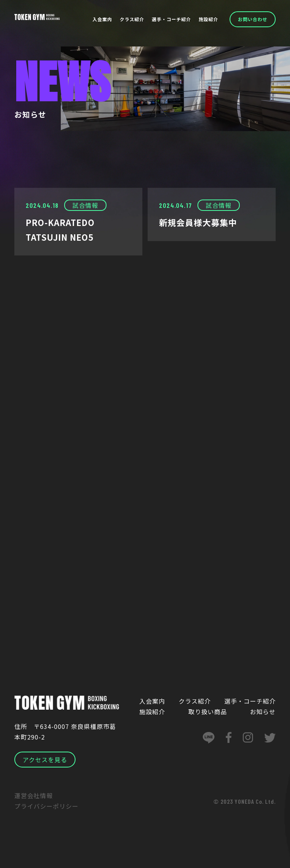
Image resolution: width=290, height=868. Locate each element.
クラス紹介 (132, 19)
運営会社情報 (34, 795)
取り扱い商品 (208, 712)
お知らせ (263, 712)
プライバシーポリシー (46, 806)
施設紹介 (208, 19)
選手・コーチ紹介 (171, 19)
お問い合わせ (253, 19)
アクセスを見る (45, 760)
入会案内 (102, 19)
